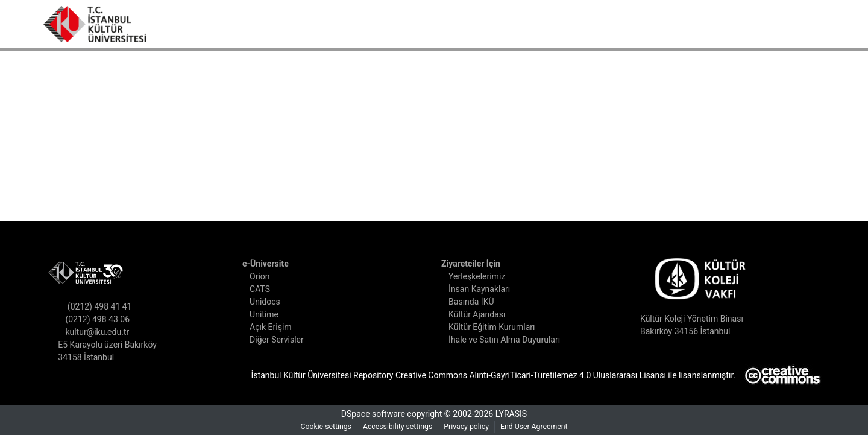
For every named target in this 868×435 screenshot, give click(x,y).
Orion (263, 277)
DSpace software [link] (371, 414)
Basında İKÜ (475, 302)
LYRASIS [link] (515, 414)
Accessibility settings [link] (396, 427)
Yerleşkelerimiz (480, 277)
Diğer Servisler (281, 340)
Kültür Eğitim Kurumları (495, 327)
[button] (95, 24)
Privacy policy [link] (468, 427)
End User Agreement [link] (540, 427)
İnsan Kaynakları (483, 289)
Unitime (267, 315)
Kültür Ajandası (481, 315)
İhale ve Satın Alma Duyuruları (510, 340)
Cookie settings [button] (319, 427)
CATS (263, 289)
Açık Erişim (273, 327)
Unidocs (268, 302)
